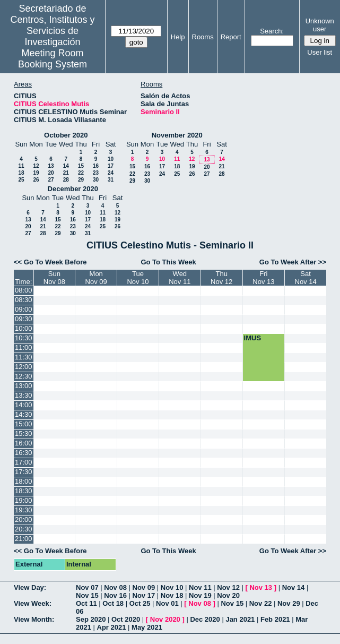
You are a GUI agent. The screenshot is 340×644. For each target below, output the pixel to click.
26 (36, 180)
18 (21, 173)
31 (111, 180)
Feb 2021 (275, 619)
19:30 (24, 510)
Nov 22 (261, 603)
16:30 (24, 453)
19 (36, 173)
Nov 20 (228, 595)
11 (21, 166)
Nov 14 (294, 587)
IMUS (253, 338)
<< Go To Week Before (50, 262)
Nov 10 (172, 587)
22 (81, 173)
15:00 (24, 424)
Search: (272, 31)
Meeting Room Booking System (53, 59)
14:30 (24, 414)
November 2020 (177, 135)
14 (66, 166)
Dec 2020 (205, 619)
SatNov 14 (306, 278)
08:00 (24, 290)
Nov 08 (115, 587)
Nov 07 (87, 587)
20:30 (24, 529)
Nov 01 (167, 603)
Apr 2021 (112, 627)
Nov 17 (144, 595)
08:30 (24, 300)
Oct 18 (113, 603)
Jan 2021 (240, 619)
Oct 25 (140, 603)
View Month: (34, 619)
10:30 (24, 338)
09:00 (24, 309)
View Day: (30, 587)
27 (51, 180)
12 (36, 166)
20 (51, 173)
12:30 (24, 376)
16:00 (24, 443)
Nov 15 (87, 595)
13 (51, 166)
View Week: (33, 603)
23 (96, 173)
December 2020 (73, 189)
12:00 (24, 367)
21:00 (24, 539)
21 (66, 173)
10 (111, 159)
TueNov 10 (138, 278)
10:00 (24, 328)
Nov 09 (144, 587)
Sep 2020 (91, 619)
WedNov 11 (180, 278)
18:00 (24, 481)
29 (81, 180)
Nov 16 (115, 595)
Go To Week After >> (293, 262)
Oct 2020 (126, 619)
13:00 (24, 386)
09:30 (24, 319)
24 (111, 173)
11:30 (24, 357)
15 (81, 166)
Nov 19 (200, 595)
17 (111, 166)
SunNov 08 (54, 278)
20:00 (24, 520)
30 (96, 180)
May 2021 (147, 627)
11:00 (24, 347)
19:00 (24, 500)
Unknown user (320, 25)
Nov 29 (289, 603)
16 (96, 166)
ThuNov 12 (221, 278)
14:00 (24, 405)
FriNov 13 (263, 278)
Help (178, 37)
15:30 (24, 433)
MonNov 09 (96, 278)
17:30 (24, 472)
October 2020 (66, 135)
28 (66, 180)
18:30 (24, 491)
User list (320, 52)
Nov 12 (228, 587)
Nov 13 (261, 587)
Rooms (203, 37)
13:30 (24, 395)
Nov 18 (172, 595)
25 (21, 180)
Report (231, 37)
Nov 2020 (165, 619)
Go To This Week (168, 262)
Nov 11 (200, 587)
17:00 (24, 462)
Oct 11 (86, 603)
